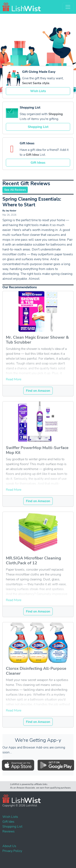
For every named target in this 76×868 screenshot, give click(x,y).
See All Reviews (15, 190)
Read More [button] (14, 379)
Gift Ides (8, 822)
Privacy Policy (12, 851)
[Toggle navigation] (68, 7)
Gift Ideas (38, 163)
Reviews (9, 831)
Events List (3, 857)
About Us (9, 846)
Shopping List (38, 127)
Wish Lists (38, 91)
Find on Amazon (38, 391)
